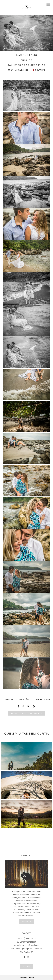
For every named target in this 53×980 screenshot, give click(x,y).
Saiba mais (26, 922)
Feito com (26, 978)
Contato (26, 966)
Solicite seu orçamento (26, 713)
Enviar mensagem (28, 942)
